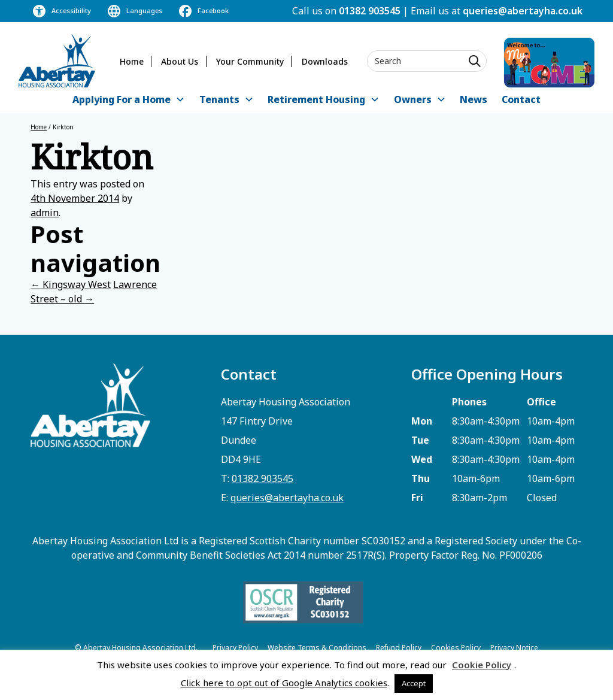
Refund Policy (399, 648)
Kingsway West (71, 284)
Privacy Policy (235, 648)
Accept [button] (414, 683)
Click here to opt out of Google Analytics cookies (284, 683)
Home (132, 61)
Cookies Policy (456, 648)
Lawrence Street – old (94, 292)
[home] (57, 61)
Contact (521, 99)
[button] (129, 100)
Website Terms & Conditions (317, 648)
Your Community (250, 61)
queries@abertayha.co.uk (523, 11)
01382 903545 (370, 11)
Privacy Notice (514, 648)
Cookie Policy (482, 665)
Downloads (325, 61)
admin (45, 213)
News (474, 99)
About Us (180, 61)
